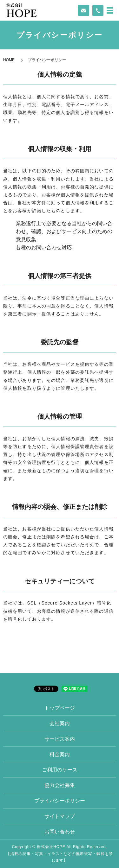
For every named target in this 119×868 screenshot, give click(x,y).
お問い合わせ (60, 832)
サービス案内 (60, 739)
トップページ (60, 708)
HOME (9, 60)
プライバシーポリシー (60, 801)
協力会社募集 (60, 785)
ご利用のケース (60, 770)
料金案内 (60, 754)
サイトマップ (60, 816)
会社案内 (60, 723)
